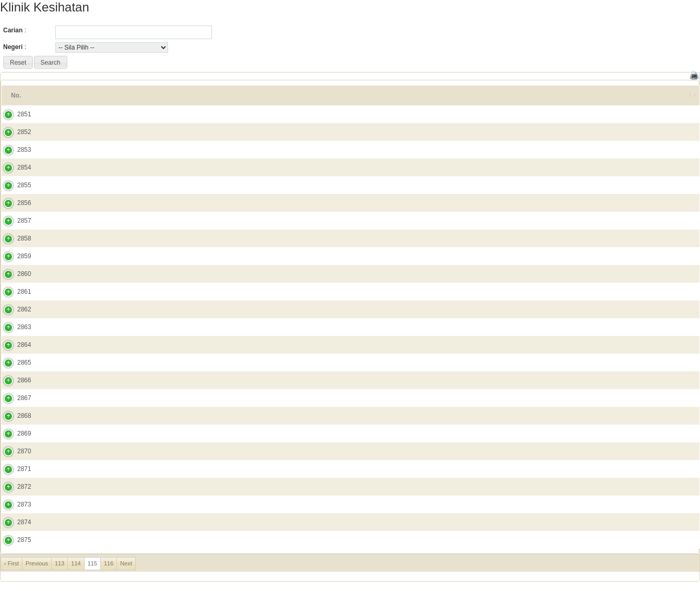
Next (126, 563)
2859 (14, 256)
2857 (14, 221)
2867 (14, 398)
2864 (14, 345)
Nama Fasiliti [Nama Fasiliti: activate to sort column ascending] (67, 95)
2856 (14, 203)
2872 (14, 487)
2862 (14, 309)
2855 (14, 185)
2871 (14, 469)
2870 (14, 451)
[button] (18, 63)
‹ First (11, 563)
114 (76, 563)
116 (109, 563)
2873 (14, 504)
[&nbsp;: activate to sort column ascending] (686, 95)
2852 (14, 132)
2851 (14, 114)
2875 (14, 540)
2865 (14, 363)
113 (60, 563)
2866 (14, 380)
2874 (14, 522)
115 (92, 563)
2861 (14, 292)
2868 (14, 416)
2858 (14, 238)
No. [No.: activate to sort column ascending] (16, 95)
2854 (14, 167)
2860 (14, 274)
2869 (14, 433)
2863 (14, 327)
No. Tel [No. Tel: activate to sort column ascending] (595, 95)
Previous (37, 563)
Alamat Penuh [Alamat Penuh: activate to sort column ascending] (157, 95)
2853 (14, 150)
